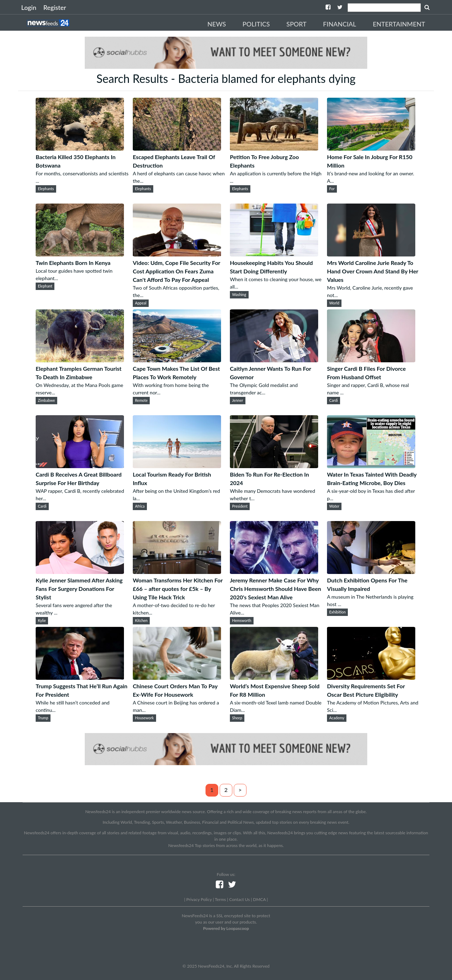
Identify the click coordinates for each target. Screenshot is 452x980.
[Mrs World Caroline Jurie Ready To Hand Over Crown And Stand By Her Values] (371, 254)
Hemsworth (242, 621)
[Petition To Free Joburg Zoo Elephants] (274, 148)
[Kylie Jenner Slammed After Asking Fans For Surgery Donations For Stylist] (80, 572)
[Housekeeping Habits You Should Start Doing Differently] (274, 254)
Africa (140, 506)
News (217, 24)
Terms (220, 899)
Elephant (45, 286)
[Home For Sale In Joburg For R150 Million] (371, 148)
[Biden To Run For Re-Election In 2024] (274, 466)
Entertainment (399, 24)
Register (55, 7)
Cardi (333, 400)
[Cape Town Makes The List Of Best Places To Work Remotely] (177, 360)
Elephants (46, 189)
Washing (239, 295)
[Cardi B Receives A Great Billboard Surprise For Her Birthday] (80, 466)
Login (29, 7)
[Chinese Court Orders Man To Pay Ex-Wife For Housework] (177, 677)
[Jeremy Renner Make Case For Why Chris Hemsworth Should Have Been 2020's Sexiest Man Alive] (274, 572)
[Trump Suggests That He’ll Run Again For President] (80, 677)
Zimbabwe (46, 400)
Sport (296, 24)
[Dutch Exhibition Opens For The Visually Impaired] (371, 572)
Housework (144, 718)
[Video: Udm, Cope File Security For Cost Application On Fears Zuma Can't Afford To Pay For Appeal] (177, 254)
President (240, 506)
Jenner (237, 400)
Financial (340, 24)
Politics (256, 24)
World (334, 303)
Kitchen (141, 621)
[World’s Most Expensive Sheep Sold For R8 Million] (274, 677)
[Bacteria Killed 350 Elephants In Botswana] (80, 148)
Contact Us (239, 899)
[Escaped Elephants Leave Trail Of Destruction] (177, 148)
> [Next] (240, 790)
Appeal (141, 303)
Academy (337, 718)
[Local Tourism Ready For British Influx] (177, 466)
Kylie (42, 621)
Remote (141, 400)
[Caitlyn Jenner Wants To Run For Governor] (274, 360)
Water (334, 506)
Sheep (237, 718)
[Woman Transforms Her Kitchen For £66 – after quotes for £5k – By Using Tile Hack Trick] (177, 572)
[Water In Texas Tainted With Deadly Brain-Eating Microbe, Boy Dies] (371, 466)
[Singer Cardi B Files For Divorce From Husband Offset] (371, 360)
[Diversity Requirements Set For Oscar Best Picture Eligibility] (371, 677)
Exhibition (337, 612)
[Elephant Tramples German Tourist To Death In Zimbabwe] (80, 360)
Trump (43, 718)
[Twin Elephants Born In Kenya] (80, 254)
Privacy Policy (199, 899)
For (332, 189)
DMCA (260, 899)
